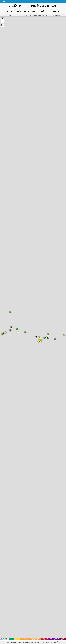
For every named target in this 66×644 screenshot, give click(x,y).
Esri (7, 640)
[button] (2, 19)
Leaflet (2, 638)
